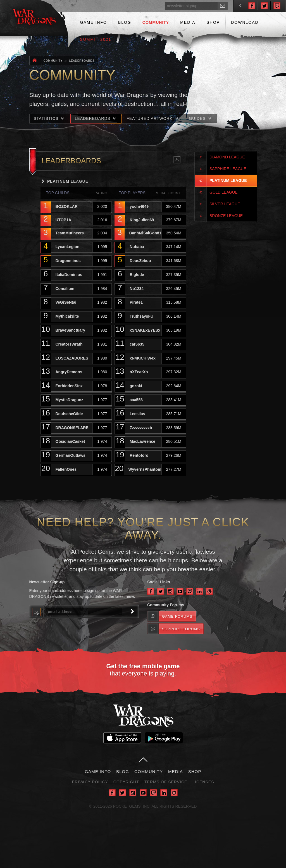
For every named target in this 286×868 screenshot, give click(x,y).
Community (156, 22)
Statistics (50, 118)
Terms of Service (166, 782)
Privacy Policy (90, 782)
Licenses (203, 782)
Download (245, 22)
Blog (125, 22)
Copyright (126, 782)
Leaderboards (82, 61)
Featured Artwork (153, 118)
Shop (213, 22)
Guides (201, 118)
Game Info (93, 22)
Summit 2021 (96, 39)
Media (188, 22)
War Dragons (34, 18)
